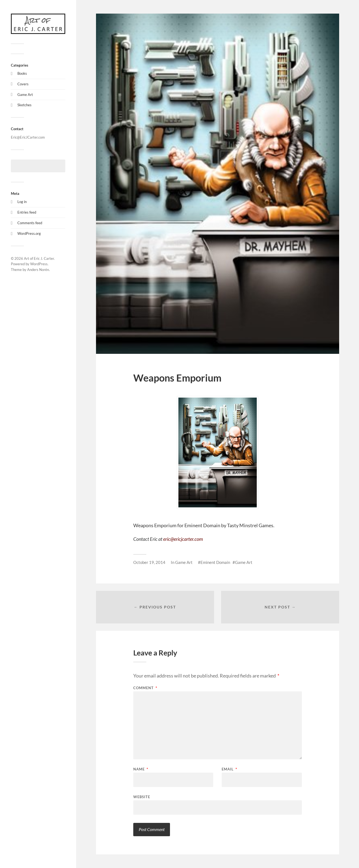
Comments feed (30, 223)
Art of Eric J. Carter (39, 258)
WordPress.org (29, 233)
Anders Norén (38, 270)
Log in (22, 202)
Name (141, 769)
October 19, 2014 (149, 562)
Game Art (25, 95)
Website (142, 797)
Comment (145, 688)
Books (22, 73)
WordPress (39, 264)
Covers (23, 84)
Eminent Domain (215, 562)
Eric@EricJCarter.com (28, 137)
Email (229, 769)
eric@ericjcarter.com (183, 539)
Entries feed (27, 212)
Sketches (24, 105)
